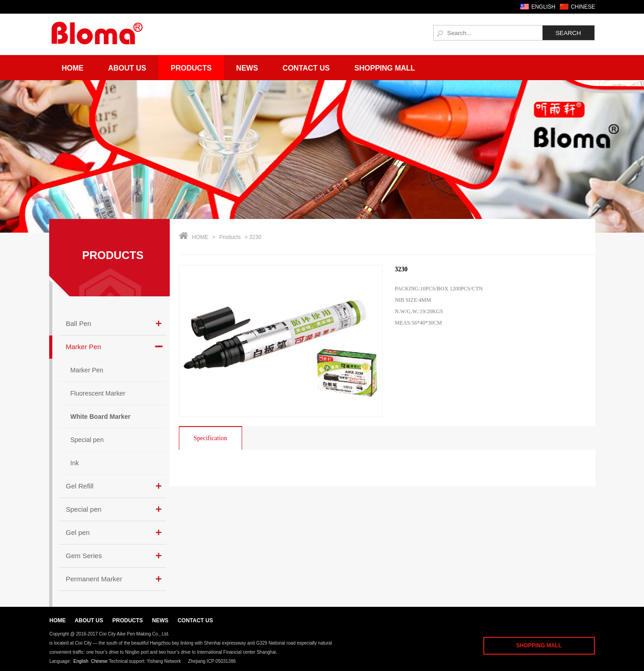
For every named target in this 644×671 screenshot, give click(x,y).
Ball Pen (79, 323)
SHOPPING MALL (539, 646)
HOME (200, 237)
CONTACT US (195, 620)
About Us (127, 68)
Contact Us (306, 68)
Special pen (87, 440)
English (81, 661)
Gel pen (78, 532)
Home (73, 68)
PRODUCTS (113, 255)
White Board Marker (101, 417)
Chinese (99, 661)
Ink (75, 463)
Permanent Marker (94, 579)
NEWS (160, 620)
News (247, 68)
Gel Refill (80, 486)
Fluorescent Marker (98, 393)
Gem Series (84, 556)
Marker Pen (84, 347)
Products (191, 68)
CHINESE (583, 7)
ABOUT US (89, 620)
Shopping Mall (385, 68)
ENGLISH (543, 7)
